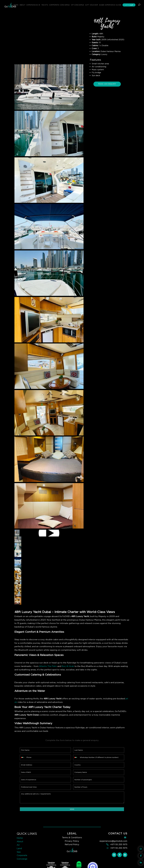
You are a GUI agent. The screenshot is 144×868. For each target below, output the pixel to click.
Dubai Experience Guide (110, 5)
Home (16, 5)
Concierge (22, 859)
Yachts (45, 5)
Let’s (129, 5)
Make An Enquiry (107, 84)
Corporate (22, 855)
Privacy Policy (72, 841)
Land (19, 848)
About (23, 5)
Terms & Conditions (72, 837)
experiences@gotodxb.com (113, 841)
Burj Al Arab (68, 666)
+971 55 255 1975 (119, 844)
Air (18, 845)
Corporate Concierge (59, 5)
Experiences (32, 5)
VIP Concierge (78, 5)
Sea (19, 852)
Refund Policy (72, 844)
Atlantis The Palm (48, 666)
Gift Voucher (92, 5)
